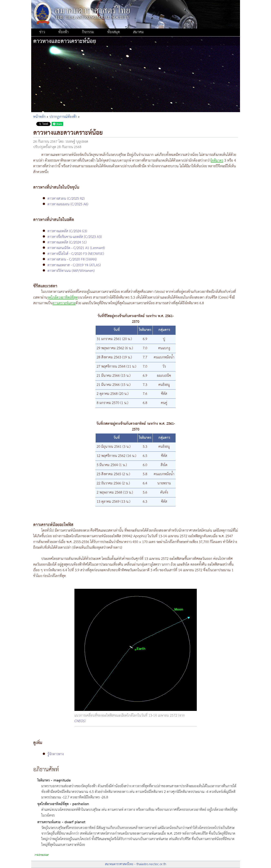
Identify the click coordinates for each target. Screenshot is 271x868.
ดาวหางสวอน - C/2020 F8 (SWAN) (72, 259)
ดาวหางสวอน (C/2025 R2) (66, 199)
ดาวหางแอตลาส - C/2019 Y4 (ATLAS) (74, 265)
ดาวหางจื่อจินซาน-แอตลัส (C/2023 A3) (75, 237)
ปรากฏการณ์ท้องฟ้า (63, 117)
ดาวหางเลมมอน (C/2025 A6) (68, 204)
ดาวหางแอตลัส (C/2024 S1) (67, 242)
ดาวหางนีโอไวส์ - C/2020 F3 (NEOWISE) (76, 254)
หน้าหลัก (39, 117)
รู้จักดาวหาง (56, 754)
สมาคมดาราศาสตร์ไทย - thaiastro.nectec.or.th (136, 864)
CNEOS (80, 721)
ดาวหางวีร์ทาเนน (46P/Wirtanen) (71, 271)
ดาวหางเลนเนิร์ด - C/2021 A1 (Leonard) (76, 248)
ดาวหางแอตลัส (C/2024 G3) (67, 231)
